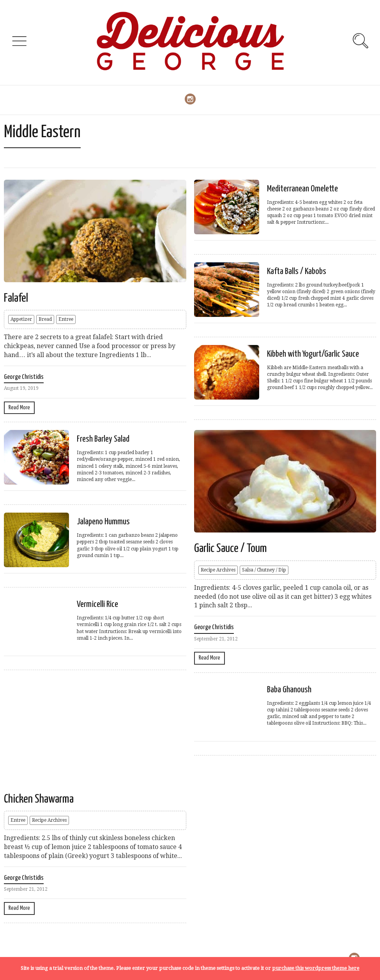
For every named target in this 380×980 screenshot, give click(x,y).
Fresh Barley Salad (103, 439)
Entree (66, 319)
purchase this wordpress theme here (316, 968)
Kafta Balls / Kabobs (297, 272)
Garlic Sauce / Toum (231, 548)
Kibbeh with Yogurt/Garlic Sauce (313, 354)
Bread (45, 319)
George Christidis (24, 377)
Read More (19, 408)
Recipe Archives (218, 570)
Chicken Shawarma (39, 799)
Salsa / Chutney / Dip (264, 570)
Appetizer (21, 319)
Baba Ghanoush (289, 690)
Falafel (16, 298)
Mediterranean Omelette (302, 189)
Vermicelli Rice (97, 604)
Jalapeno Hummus (103, 522)
